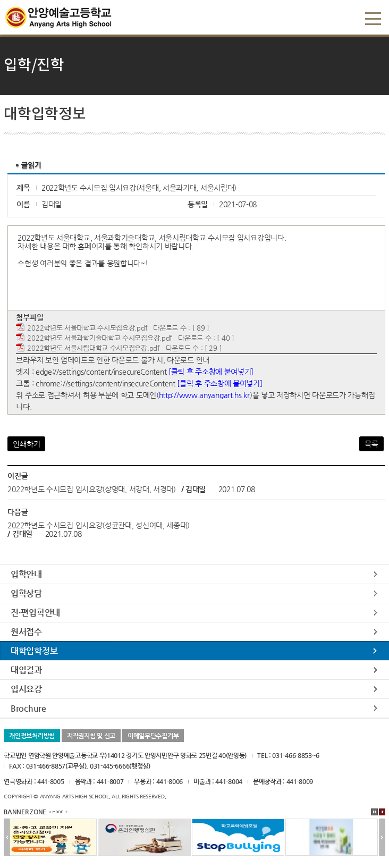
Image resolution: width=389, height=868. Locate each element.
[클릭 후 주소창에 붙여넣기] (211, 372)
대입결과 (26, 670)
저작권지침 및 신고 (91, 736)
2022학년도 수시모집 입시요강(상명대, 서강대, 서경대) (91, 489)
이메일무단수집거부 (153, 736)
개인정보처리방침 (32, 736)
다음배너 (382, 838)
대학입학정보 (34, 651)
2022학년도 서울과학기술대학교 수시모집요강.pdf (100, 338)
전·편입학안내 (35, 613)
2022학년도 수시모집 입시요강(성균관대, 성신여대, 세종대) (98, 525)
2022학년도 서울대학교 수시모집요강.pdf (87, 328)
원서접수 (26, 632)
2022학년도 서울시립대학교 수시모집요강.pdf (93, 348)
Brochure (28, 708)
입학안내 (26, 574)
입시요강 (26, 689)
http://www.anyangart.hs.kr (204, 395)
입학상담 (26, 593)
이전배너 (7, 838)
